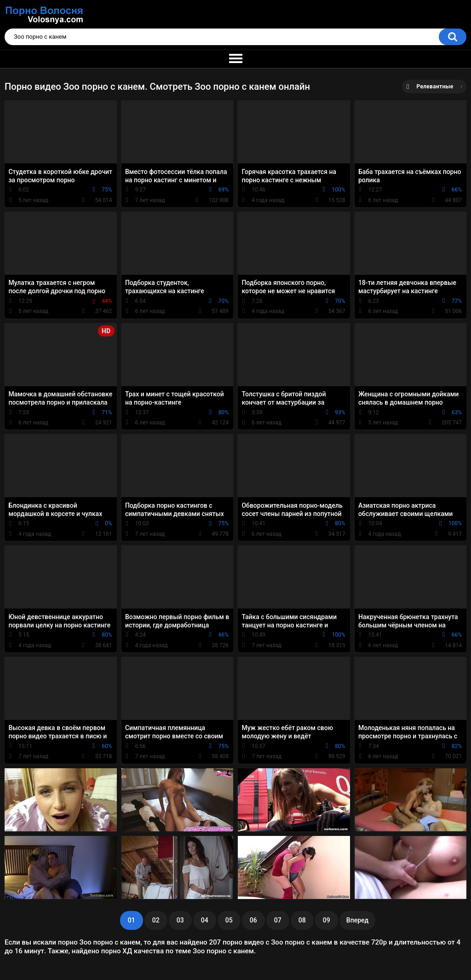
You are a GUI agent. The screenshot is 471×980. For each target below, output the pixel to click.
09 (327, 920)
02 (156, 920)
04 (205, 920)
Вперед (357, 920)
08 (302, 920)
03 (180, 920)
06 (253, 920)
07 (278, 920)
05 (229, 920)
